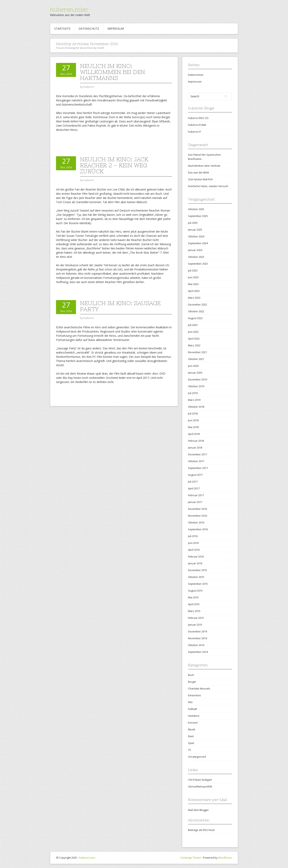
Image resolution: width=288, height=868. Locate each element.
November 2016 (197, 516)
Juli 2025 (193, 223)
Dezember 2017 (197, 454)
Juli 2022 (193, 325)
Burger (192, 682)
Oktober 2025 (196, 209)
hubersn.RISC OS (198, 118)
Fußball (192, 709)
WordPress (225, 858)
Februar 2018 (196, 441)
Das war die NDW (198, 172)
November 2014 (197, 638)
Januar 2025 (195, 230)
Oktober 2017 (196, 461)
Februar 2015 (196, 618)
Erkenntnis (194, 695)
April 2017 (194, 488)
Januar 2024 (195, 250)
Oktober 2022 (196, 311)
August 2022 (195, 318)
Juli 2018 (193, 413)
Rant (191, 736)
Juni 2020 (193, 366)
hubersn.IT (194, 132)
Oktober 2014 (196, 645)
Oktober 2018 (196, 407)
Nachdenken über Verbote (204, 166)
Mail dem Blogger (198, 810)
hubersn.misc (69, 9)
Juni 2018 (193, 420)
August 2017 (195, 475)
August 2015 (195, 591)
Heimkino (194, 716)
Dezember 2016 (197, 509)
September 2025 (198, 216)
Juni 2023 (193, 277)
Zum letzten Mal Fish (200, 179)
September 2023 (198, 264)
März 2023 (194, 298)
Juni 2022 (193, 332)
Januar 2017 (195, 502)
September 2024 (198, 243)
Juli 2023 (193, 270)
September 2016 (198, 529)
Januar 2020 (195, 373)
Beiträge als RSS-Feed (201, 830)
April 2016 (194, 550)
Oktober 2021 (196, 359)
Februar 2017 (196, 495)
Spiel (191, 743)
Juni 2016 (193, 543)
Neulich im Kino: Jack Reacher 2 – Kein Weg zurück (114, 165)
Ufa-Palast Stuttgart (200, 780)
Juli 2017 (193, 482)
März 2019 (194, 400)
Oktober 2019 (196, 386)
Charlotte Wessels (199, 689)
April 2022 (194, 339)
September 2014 (198, 652)
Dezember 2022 (197, 304)
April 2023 (194, 291)
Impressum (116, 29)
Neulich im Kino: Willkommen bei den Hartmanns (112, 72)
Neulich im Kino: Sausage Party (120, 306)
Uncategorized (197, 757)
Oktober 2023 (196, 257)
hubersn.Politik (197, 125)
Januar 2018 (195, 448)
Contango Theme (191, 858)
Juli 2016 (193, 536)
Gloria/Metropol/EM (200, 786)
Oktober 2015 (196, 577)
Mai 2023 (193, 284)
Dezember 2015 (197, 570)
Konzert (193, 723)
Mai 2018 (193, 427)
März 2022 (194, 345)
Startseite (62, 29)
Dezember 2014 (197, 631)
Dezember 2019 (197, 379)
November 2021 (197, 352)
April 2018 (194, 434)
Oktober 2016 (196, 522)
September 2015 (198, 584)
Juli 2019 (193, 393)
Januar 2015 (195, 625)
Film (190, 702)
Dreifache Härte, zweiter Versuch (208, 186)
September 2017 (198, 468)
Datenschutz (89, 29)
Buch (191, 675)
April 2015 (194, 604)
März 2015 (194, 611)
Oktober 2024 (196, 236)
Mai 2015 (193, 597)
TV (189, 750)
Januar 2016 (195, 563)
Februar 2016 (196, 556)
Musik (192, 729)
